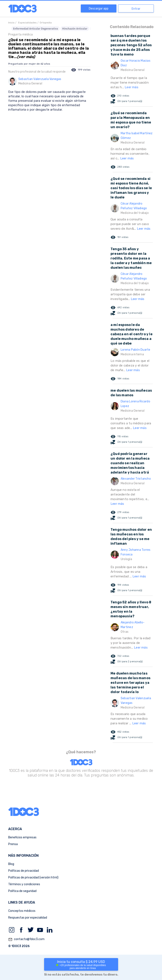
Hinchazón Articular (75, 29)
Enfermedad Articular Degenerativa (36, 29)
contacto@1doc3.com (26, 939)
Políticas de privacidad (24, 871)
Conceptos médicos (22, 911)
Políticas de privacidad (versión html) (33, 878)
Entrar (136, 9)
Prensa (13, 844)
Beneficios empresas (22, 837)
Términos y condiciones (24, 884)
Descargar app (99, 9)
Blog (11, 864)
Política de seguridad (22, 891)
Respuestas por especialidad (28, 918)
